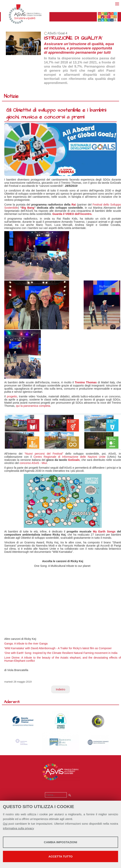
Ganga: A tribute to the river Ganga (26, 644)
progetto (12, 396)
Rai (74, 205)
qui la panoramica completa (33, 406)
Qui (5, 824)
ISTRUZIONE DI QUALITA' (73, 38)
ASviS (52, 33)
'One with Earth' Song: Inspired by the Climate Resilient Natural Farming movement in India (61, 653)
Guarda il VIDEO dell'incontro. (72, 214)
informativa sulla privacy (18, 828)
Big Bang (28, 208)
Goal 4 (63, 33)
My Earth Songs (104, 531)
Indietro (60, 689)
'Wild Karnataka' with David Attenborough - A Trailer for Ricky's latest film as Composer (58, 648)
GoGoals (74, 460)
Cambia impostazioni (61, 842)
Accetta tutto (60, 856)
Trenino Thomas (86, 382)
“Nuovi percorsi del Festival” (44, 454)
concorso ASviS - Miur (33, 463)
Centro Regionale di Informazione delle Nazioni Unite (70, 457)
